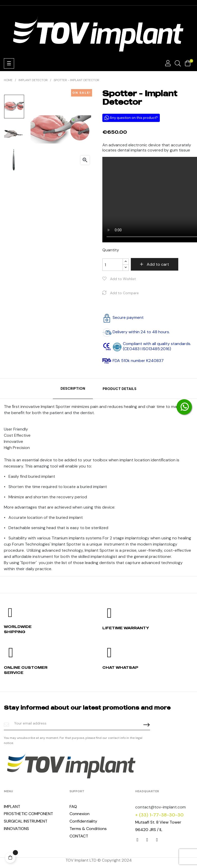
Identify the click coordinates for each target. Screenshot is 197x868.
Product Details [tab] (120, 389)
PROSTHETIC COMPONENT (28, 814)
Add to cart (157, 264)
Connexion (80, 814)
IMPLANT (12, 807)
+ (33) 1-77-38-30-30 (159, 815)
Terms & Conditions (88, 829)
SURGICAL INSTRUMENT (26, 821)
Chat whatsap (120, 667)
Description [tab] (73, 388)
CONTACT (79, 836)
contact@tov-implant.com (160, 807)
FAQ (73, 807)
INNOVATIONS (16, 829)
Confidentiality (83, 821)
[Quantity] (113, 265)
